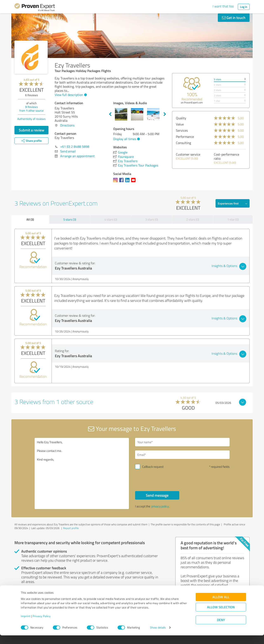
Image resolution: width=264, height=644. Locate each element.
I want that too (223, 6)
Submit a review (32, 130)
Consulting (183, 143)
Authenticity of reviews (31, 119)
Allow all (221, 606)
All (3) (30, 219)
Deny (221, 629)
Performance (185, 137)
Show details (158, 636)
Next (165, 114)
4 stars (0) (111, 219)
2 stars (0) (193, 219)
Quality (181, 118)
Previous (110, 114)
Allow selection (221, 616)
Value (180, 124)
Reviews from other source (31, 109)
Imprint (26, 625)
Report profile (71, 528)
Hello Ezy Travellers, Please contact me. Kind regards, (82, 473)
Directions (67, 125)
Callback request (153, 467)
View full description (70, 95)
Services (182, 130)
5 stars (218, 79)
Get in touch (234, 18)
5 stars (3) (70, 219)
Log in (244, 7)
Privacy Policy (42, 625)
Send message (157, 495)
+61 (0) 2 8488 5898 (75, 147)
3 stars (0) (152, 219)
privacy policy (160, 506)
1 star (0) (233, 219)
